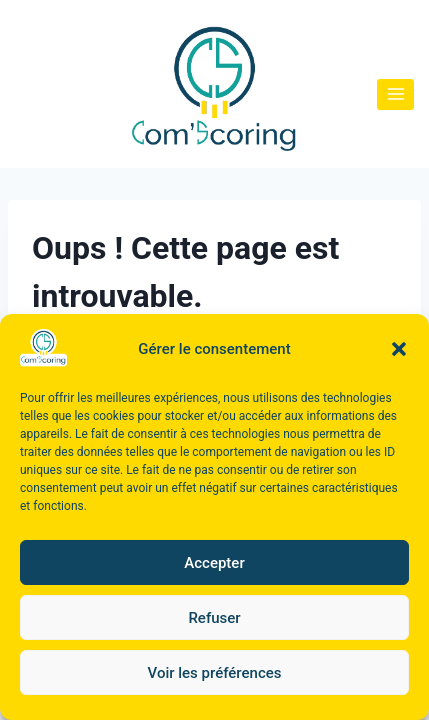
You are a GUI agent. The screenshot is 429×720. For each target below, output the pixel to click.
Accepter (214, 563)
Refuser (214, 618)
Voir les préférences (215, 673)
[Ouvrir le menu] (395, 94)
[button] (399, 349)
